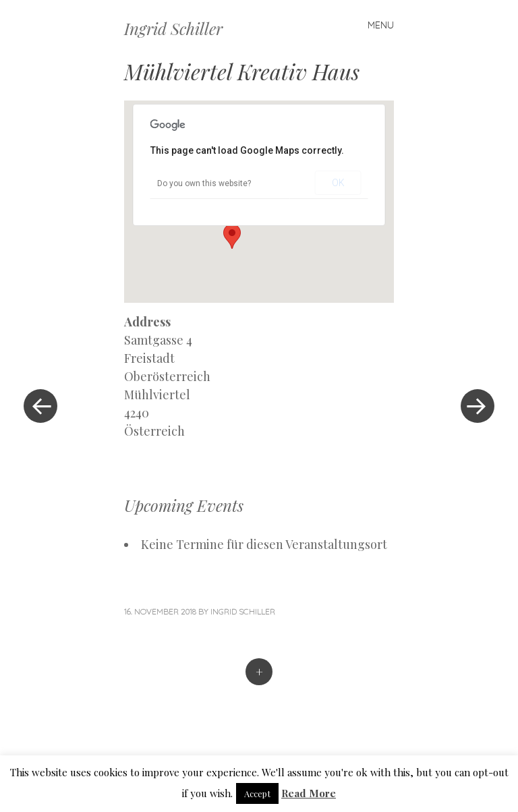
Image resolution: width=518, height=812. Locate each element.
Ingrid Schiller (173, 28)
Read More (309, 793)
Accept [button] (257, 793)
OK (338, 183)
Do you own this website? (204, 183)
